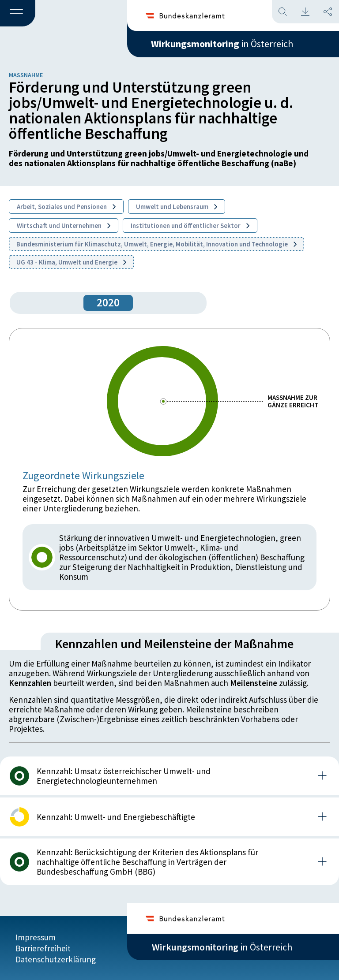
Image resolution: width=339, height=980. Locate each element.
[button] (18, 14)
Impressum (36, 937)
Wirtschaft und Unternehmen (64, 225)
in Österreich (222, 44)
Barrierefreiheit (43, 948)
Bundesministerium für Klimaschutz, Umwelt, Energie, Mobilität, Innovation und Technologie (156, 244)
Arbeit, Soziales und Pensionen (66, 207)
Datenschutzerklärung (56, 959)
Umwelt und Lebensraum (177, 207)
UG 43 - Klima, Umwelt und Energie (71, 262)
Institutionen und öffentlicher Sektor (190, 225)
